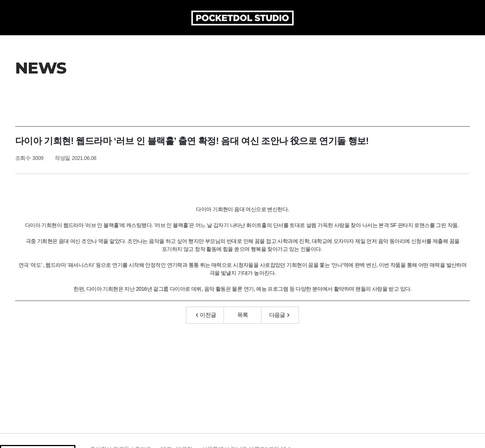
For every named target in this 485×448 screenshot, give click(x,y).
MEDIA (356, 42)
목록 (243, 333)
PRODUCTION (192, 42)
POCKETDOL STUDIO (242, 18)
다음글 (279, 333)
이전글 (206, 333)
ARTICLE (240, 42)
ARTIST (277, 42)
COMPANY (141, 42)
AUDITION (317, 42)
